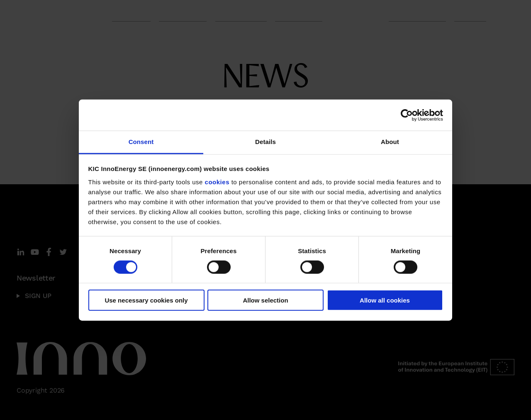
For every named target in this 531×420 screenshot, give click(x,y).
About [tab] (390, 142)
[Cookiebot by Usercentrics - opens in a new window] (407, 115)
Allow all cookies (385, 300)
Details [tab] (265, 142)
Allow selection (265, 300)
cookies (217, 182)
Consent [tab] (141, 142)
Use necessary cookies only (146, 300)
